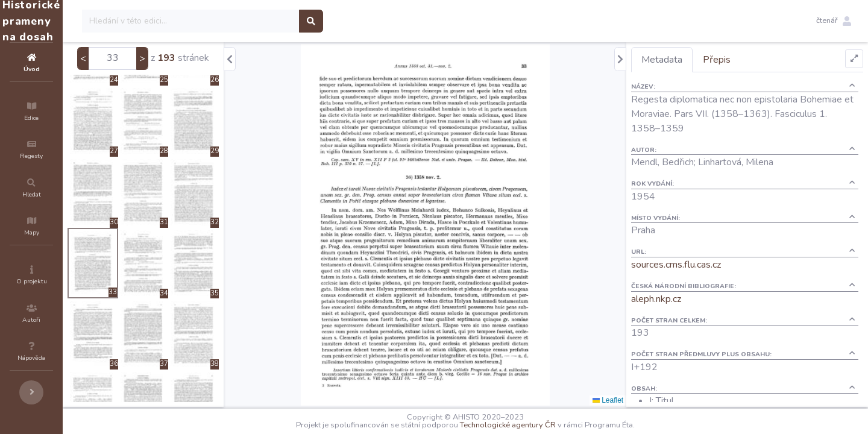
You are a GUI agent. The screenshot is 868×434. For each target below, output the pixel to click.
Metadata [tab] (684, 60)
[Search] (263, 21)
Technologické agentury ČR (544, 425)
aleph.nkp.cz (678, 299)
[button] (834, 21)
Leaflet (630, 400)
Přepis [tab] (738, 60)
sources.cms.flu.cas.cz (698, 265)
